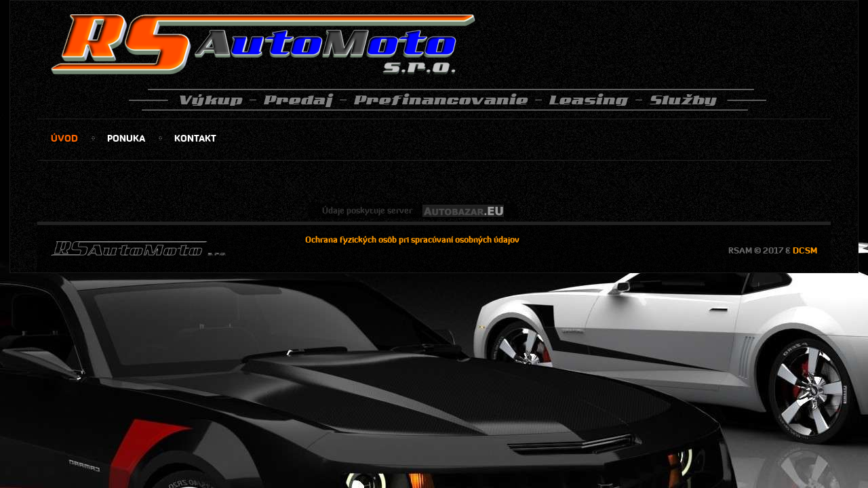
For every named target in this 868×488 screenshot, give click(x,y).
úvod (64, 138)
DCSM (805, 250)
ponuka (126, 138)
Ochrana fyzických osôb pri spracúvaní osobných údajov (412, 240)
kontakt (195, 138)
